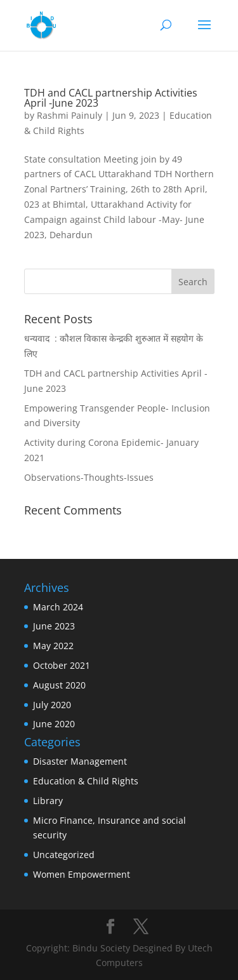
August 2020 (59, 685)
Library (48, 801)
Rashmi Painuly (69, 115)
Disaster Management (80, 761)
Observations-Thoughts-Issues (89, 477)
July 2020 (52, 705)
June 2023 (54, 626)
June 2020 (54, 724)
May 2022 (53, 646)
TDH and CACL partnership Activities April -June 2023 (111, 98)
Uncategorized (64, 855)
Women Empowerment (82, 874)
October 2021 (62, 665)
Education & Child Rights (86, 781)
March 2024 (58, 607)
